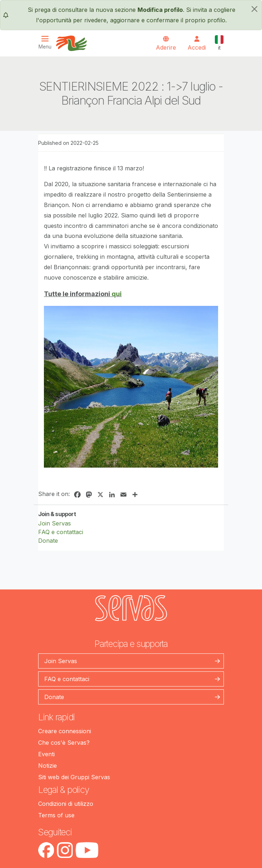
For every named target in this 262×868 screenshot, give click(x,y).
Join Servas (55, 523)
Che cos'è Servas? (64, 743)
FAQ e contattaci (61, 532)
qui (117, 294)
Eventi (46, 754)
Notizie (48, 766)
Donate (48, 541)
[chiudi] (254, 9)
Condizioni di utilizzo (66, 804)
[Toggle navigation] (47, 43)
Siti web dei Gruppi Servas (74, 777)
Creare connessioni (65, 731)
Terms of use (56, 815)
